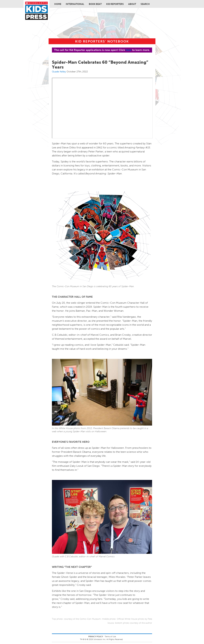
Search (145, 4)
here (129, 50)
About (132, 4)
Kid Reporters (115, 4)
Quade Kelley (59, 72)
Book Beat (95, 4)
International (75, 4)
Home (58, 4)
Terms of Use (110, 636)
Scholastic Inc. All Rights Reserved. (109, 639)
